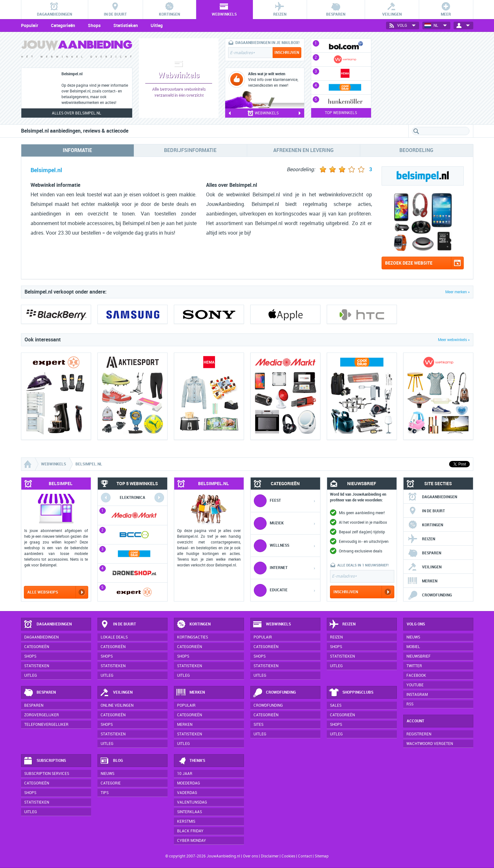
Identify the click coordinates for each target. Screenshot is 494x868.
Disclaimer (270, 856)
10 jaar (185, 774)
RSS (410, 704)
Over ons (251, 856)
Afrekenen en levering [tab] (304, 150)
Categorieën (63, 26)
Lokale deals (114, 637)
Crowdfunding (430, 595)
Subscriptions (45, 761)
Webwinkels (272, 624)
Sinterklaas (190, 812)
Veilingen (425, 567)
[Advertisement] (426, 78)
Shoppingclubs (351, 693)
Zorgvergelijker (42, 715)
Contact (305, 856)
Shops (94, 26)
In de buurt (426, 511)
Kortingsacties (193, 637)
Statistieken (126, 26)
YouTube (415, 685)
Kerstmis (186, 821)
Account (415, 721)
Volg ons (416, 624)
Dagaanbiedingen (432, 497)
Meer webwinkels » (454, 340)
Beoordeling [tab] (416, 150)
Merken (422, 581)
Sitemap (322, 856)
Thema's (191, 761)
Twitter (414, 666)
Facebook (416, 675)
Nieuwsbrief (419, 656)
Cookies (288, 856)
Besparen (424, 553)
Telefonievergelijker (46, 725)
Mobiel (413, 647)
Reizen (421, 539)
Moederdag (189, 783)
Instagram (417, 695)
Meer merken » (458, 292)
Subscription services (47, 774)
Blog (111, 761)
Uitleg (157, 26)
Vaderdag (187, 793)
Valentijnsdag (192, 802)
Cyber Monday (192, 841)
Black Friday (190, 831)
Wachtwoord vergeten (430, 744)
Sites (258, 725)
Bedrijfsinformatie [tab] (190, 150)
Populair (30, 26)
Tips (105, 793)
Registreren (419, 734)
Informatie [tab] (77, 150)
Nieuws (107, 774)
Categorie (111, 783)
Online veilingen (117, 705)
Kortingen (425, 525)
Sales (336, 705)
